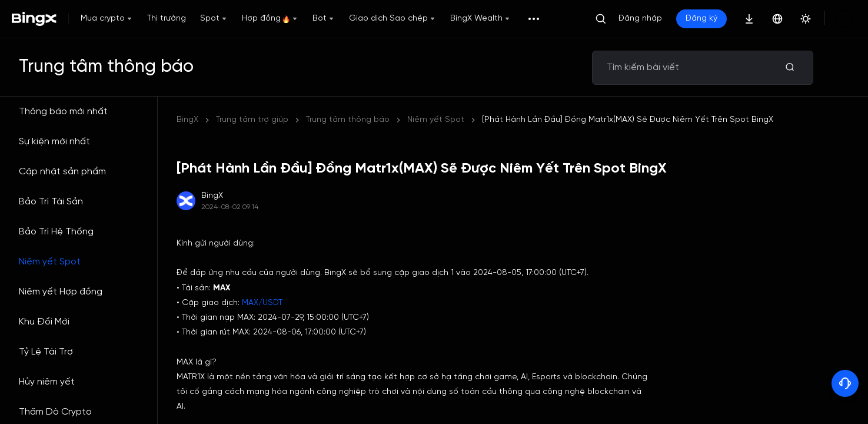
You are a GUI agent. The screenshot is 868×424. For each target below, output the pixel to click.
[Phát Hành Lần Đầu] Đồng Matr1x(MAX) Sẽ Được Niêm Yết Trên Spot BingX (452, 120)
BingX (187, 120)
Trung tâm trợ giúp (252, 120)
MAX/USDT (262, 303)
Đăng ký (701, 19)
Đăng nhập (640, 19)
